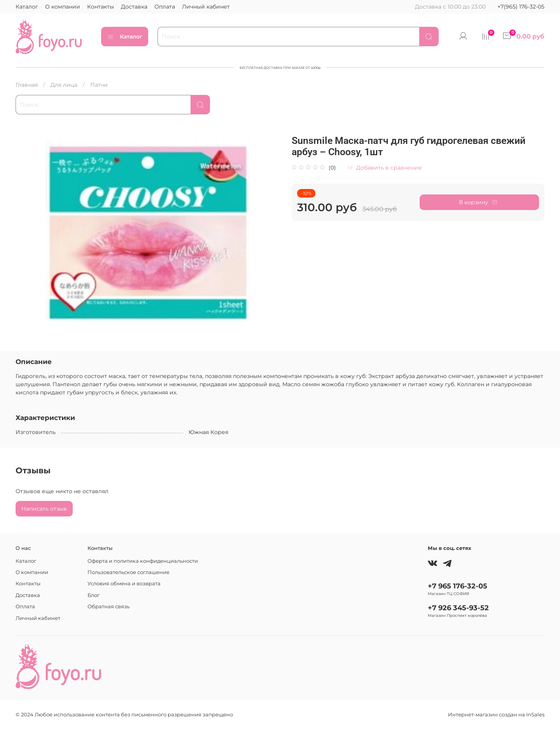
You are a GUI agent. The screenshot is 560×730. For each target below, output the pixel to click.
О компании (63, 7)
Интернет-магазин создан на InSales (496, 715)
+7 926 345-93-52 (458, 608)
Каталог (27, 7)
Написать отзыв (44, 509)
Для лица (64, 85)
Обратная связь (108, 607)
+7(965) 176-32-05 (521, 7)
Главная (27, 85)
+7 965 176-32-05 (458, 586)
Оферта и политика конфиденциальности (143, 561)
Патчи (99, 85)
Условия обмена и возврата (124, 584)
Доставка (134, 7)
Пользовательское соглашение (129, 572)
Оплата (165, 7)
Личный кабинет (206, 7)
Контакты (101, 7)
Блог (94, 595)
